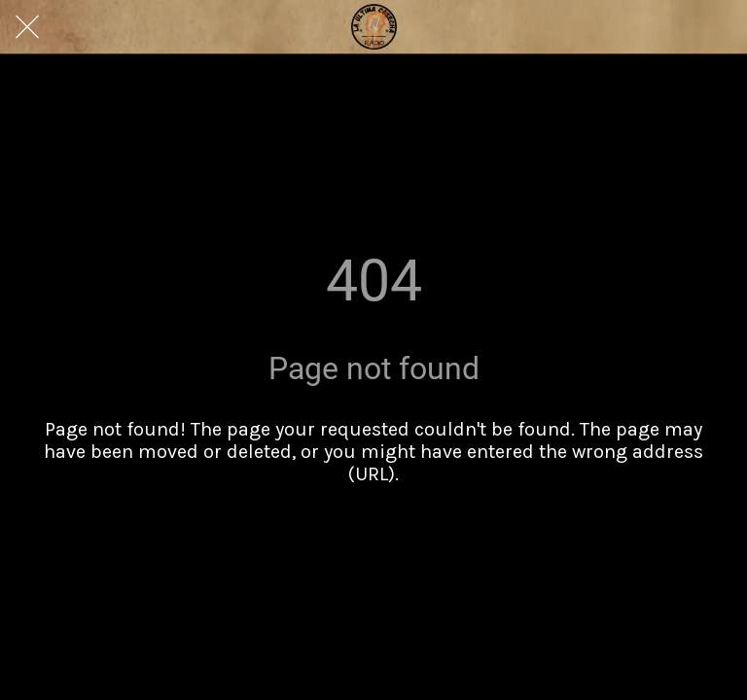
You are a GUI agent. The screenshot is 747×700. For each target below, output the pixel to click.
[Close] (27, 27)
